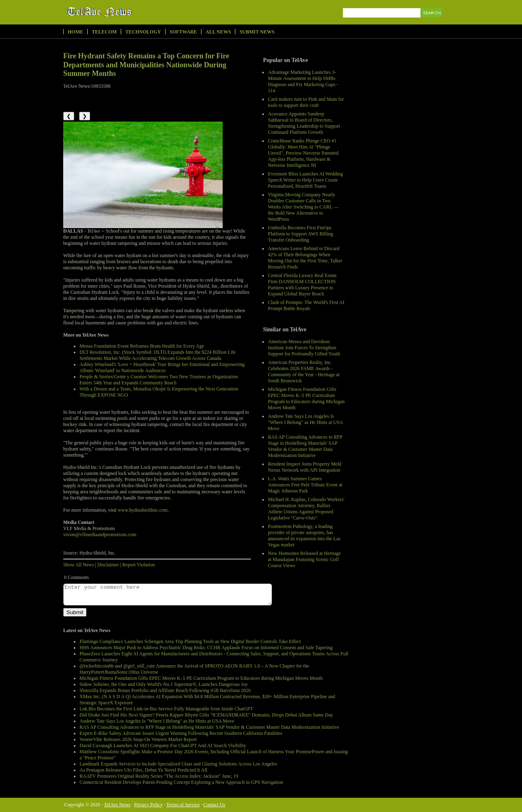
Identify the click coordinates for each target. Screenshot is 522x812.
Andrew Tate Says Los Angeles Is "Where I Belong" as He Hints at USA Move (305, 422)
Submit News (257, 32)
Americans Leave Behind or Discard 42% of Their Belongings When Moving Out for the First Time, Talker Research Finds (305, 258)
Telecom (104, 32)
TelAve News (123, 12)
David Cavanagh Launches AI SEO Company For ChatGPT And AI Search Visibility (163, 745)
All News (218, 32)
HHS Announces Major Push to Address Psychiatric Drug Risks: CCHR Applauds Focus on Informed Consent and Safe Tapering (206, 648)
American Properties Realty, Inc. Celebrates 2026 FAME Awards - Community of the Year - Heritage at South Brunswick (304, 372)
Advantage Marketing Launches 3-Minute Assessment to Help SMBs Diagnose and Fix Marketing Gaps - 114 (303, 81)
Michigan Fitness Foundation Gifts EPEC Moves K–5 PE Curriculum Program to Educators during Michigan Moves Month (306, 398)
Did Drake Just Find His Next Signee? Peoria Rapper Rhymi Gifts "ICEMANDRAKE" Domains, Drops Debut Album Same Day (206, 715)
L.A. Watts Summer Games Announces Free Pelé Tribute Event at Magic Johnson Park (305, 485)
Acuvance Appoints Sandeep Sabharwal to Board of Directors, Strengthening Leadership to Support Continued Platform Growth (304, 123)
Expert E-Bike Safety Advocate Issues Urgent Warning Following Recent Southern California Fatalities (181, 733)
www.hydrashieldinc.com (143, 510)
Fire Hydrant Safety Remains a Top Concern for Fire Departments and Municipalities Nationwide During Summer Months (146, 65)
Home (75, 32)
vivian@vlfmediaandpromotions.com (100, 535)
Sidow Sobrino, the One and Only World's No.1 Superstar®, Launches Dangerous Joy (164, 684)
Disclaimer (108, 565)
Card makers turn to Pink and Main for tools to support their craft (306, 102)
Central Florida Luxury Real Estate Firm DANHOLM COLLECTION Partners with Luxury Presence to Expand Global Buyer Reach (302, 285)
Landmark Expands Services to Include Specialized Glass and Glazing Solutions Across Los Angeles (178, 764)
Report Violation (139, 565)
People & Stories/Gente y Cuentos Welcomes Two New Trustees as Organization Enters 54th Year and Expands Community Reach (159, 380)
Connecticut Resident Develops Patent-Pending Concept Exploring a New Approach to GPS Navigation (181, 782)
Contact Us (215, 805)
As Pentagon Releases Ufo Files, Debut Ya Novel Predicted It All (143, 770)
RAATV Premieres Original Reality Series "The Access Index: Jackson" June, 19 (159, 776)
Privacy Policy (148, 805)
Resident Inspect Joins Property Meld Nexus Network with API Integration (305, 467)
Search (432, 22)
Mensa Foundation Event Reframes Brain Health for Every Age (142, 346)
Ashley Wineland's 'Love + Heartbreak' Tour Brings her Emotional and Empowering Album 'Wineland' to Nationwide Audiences (162, 367)
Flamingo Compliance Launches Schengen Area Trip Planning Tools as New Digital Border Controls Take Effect (190, 641)
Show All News (79, 565)
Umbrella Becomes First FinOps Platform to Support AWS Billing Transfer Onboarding (301, 234)
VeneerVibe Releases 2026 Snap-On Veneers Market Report (138, 739)
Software (183, 32)
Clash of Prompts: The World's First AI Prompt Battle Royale (306, 305)
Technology (143, 32)
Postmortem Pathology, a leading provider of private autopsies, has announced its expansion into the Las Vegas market (304, 536)
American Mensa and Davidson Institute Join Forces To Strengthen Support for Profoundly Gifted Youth (304, 348)
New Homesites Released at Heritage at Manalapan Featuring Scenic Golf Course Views (304, 559)
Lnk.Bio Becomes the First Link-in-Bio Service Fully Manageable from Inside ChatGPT (166, 709)
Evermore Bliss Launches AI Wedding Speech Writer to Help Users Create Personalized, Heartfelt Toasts (305, 180)
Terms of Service (183, 805)
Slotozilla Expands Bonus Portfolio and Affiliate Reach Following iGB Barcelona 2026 (165, 690)
